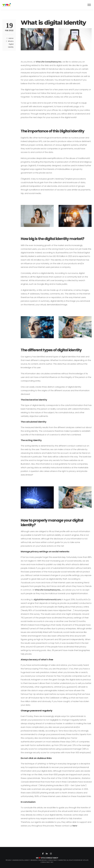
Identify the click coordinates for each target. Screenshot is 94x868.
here (75, 826)
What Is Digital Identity (11, 44)
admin (11, 38)
